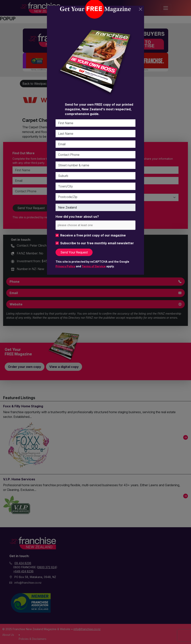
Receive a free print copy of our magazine (93, 235)
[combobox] (95, 225)
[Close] (141, 9)
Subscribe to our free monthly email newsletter (97, 243)
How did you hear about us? (77, 217)
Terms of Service (94, 266)
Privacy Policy (65, 266)
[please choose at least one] (81, 225)
